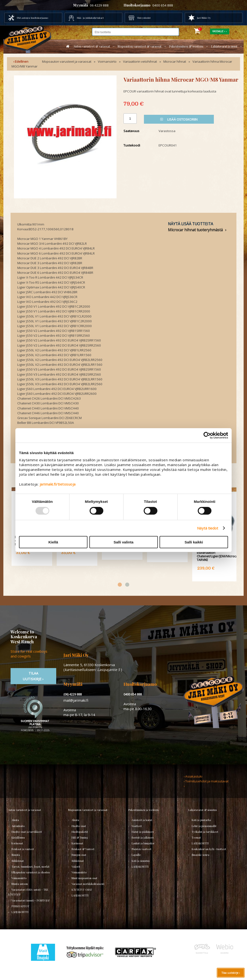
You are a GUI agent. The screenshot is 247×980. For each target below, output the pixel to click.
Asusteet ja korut (142, 820)
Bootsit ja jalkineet (143, 837)
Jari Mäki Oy (204, 18)
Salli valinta (124, 542)
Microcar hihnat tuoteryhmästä (195, 230)
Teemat (196, 837)
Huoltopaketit (80, 832)
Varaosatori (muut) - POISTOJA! (31, 900)
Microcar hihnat (175, 61)
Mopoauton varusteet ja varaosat (67, 61)
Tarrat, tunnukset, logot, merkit (31, 867)
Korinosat (17, 843)
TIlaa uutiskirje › (33, 676)
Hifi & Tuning (80, 837)
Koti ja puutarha (201, 820)
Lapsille (136, 855)
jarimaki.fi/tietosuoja (58, 484)
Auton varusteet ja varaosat (25, 810)
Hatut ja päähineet (143, 832)
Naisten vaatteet (142, 849)
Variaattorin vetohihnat (140, 61)
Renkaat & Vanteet (83, 849)
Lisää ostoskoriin (179, 119)
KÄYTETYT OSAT (82, 890)
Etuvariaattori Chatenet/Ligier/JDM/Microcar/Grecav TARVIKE (220, 556)
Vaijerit (76, 867)
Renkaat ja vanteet (23, 849)
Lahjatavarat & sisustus (203, 810)
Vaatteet (137, 826)
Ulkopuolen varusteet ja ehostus (31, 872)
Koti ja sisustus (141, 861)
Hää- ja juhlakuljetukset (90, 18)
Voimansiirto (107, 61)
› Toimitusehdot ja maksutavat (206, 781)
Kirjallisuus (18, 837)
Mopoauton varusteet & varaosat (139, 46)
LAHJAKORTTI (20, 912)
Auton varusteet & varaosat (92, 46)
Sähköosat (18, 861)
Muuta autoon (20, 884)
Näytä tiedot (208, 528)
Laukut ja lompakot (143, 843)
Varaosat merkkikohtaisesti (88, 884)
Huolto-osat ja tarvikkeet (27, 832)
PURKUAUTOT (20, 906)
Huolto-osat (79, 826)
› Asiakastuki (193, 776)
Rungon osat (79, 855)
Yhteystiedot (144, 18)
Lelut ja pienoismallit (204, 826)
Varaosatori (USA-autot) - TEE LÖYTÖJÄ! (28, 892)
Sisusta (16, 855)
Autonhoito (18, 826)
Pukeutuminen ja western (143, 810)
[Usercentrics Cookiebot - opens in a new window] (207, 435)
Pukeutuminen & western (186, 46)
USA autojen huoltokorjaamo (32, 18)
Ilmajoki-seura (201, 855)
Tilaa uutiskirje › (231, 973)
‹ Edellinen (21, 61)
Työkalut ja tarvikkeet (205, 832)
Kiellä (53, 542)
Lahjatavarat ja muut (224, 46)
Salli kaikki (194, 542)
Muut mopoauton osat (84, 878)
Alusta (15, 820)
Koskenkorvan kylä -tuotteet (209, 849)
